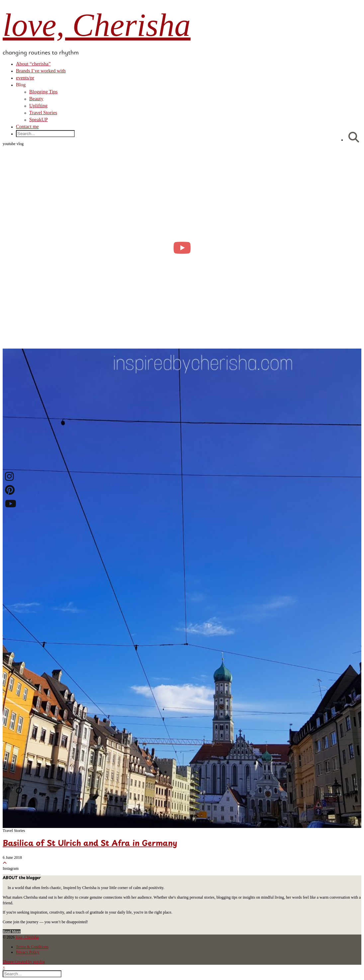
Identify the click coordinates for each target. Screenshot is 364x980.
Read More (12, 932)
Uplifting (38, 106)
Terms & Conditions (32, 947)
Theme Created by (24, 962)
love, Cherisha (97, 25)
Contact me (27, 126)
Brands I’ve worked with (41, 71)
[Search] (354, 138)
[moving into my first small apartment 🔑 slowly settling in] (182, 248)
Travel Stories (43, 113)
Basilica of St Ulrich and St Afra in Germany (90, 844)
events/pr (25, 78)
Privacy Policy (28, 952)
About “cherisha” (33, 64)
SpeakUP (39, 120)
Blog (21, 85)
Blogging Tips (43, 92)
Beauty (36, 99)
